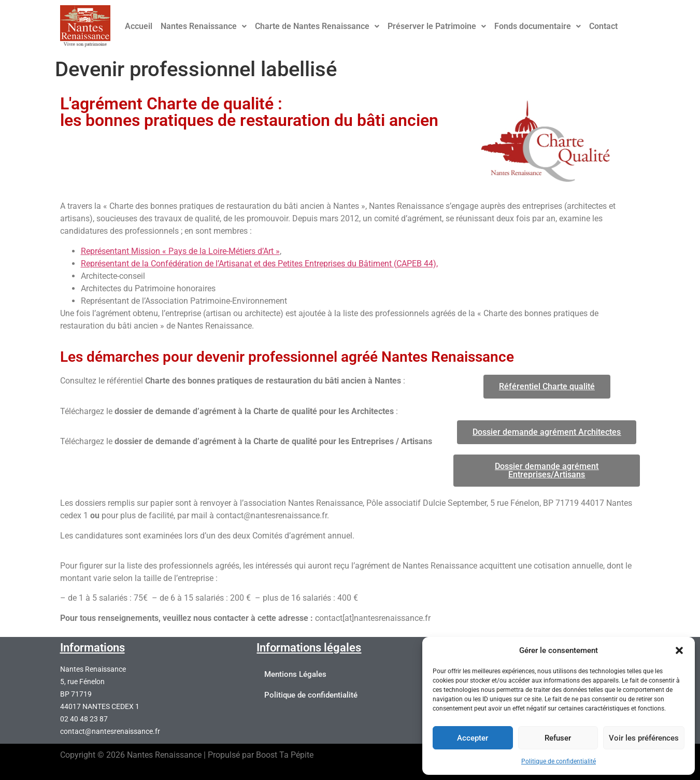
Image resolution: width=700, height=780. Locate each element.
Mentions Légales (295, 674)
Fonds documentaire (538, 26)
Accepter (473, 738)
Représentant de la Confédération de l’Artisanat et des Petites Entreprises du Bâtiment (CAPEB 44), (259, 264)
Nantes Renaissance (204, 26)
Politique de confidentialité (559, 761)
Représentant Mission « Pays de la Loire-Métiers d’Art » (180, 251)
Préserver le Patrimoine (437, 26)
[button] (679, 650)
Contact (603, 26)
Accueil (139, 26)
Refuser (558, 738)
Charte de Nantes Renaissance (317, 26)
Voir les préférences (644, 738)
